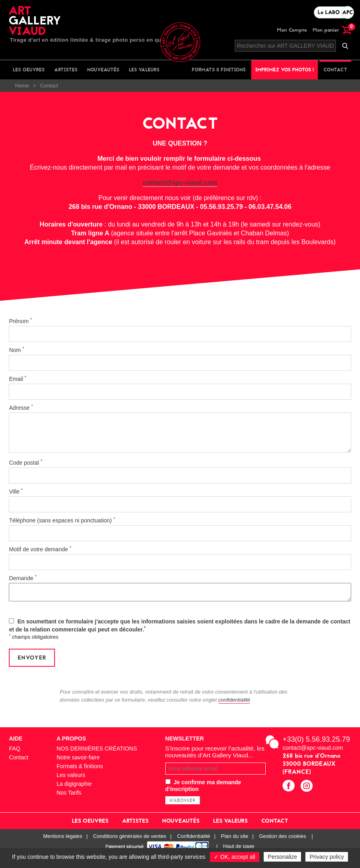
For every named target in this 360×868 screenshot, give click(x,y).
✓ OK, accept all (235, 857)
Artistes (66, 70)
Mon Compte (292, 30)
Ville (16, 491)
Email (17, 378)
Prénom (20, 321)
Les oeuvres (29, 70)
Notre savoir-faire (78, 757)
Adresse (21, 407)
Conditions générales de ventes (130, 836)
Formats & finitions (219, 70)
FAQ (14, 749)
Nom (16, 350)
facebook (290, 787)
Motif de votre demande (40, 549)
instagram (308, 787)
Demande (23, 578)
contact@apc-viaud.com (180, 183)
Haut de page (239, 846)
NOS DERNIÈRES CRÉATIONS (97, 749)
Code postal (25, 462)
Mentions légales (63, 836)
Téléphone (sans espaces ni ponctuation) (62, 520)
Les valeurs (144, 70)
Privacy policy (327, 857)
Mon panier (332, 30)
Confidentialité (193, 836)
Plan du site (235, 836)
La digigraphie (74, 784)
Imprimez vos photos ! (285, 70)
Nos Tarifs (69, 793)
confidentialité (234, 700)
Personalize (282, 857)
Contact (335, 70)
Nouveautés (103, 70)
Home (22, 86)
